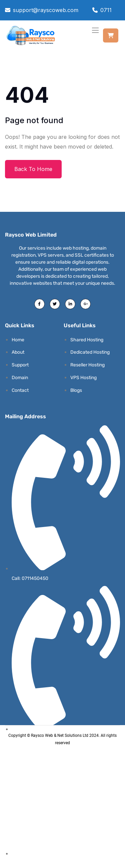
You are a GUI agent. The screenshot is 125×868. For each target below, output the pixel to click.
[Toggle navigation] (95, 30)
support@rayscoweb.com (46, 10)
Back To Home (33, 169)
